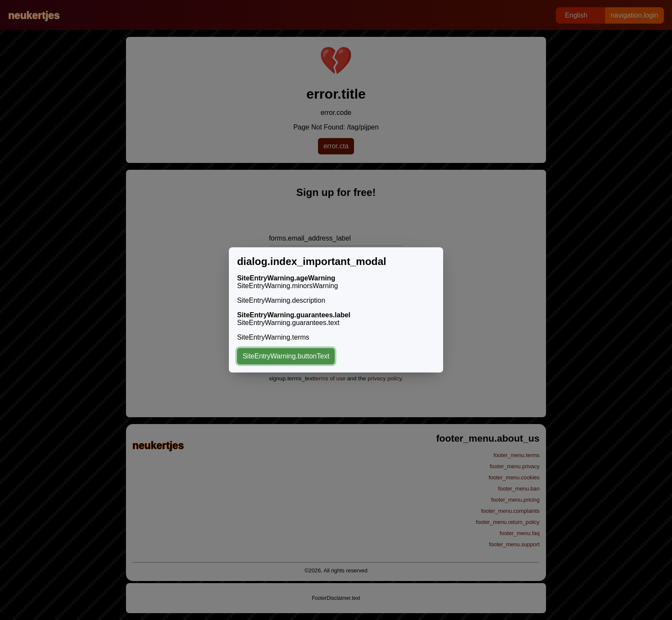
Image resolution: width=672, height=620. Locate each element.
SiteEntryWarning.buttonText (286, 356)
